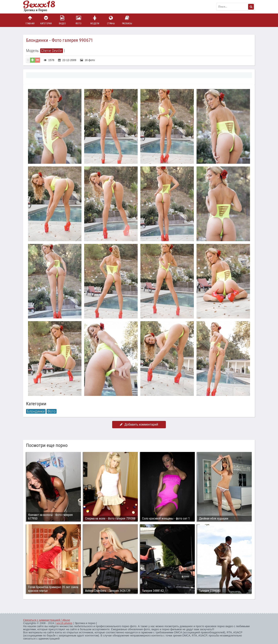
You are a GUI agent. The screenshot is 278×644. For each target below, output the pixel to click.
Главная (30, 20)
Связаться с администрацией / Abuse (47, 620)
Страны (111, 20)
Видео (62, 20)
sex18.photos (64, 623)
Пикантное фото (42, 7)
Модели (95, 20)
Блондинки (36, 411)
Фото (79, 20)
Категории (46, 20)
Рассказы (127, 20)
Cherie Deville (52, 51)
